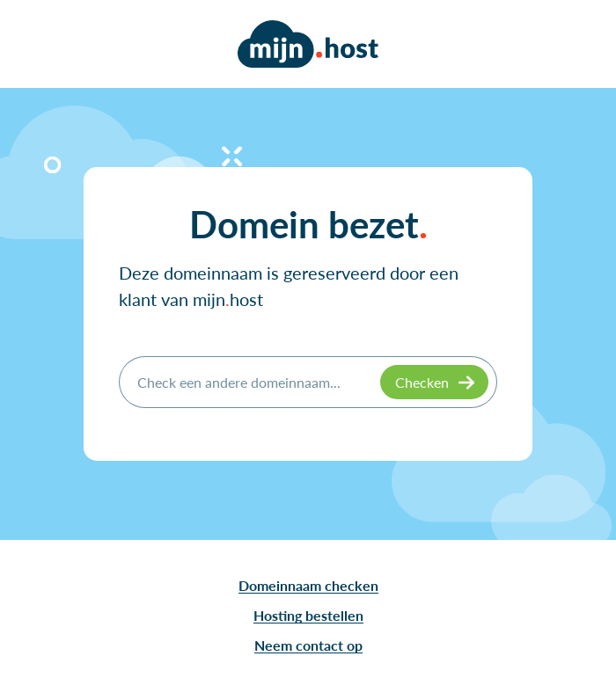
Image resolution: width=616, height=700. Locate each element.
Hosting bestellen (308, 615)
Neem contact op (308, 645)
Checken (422, 382)
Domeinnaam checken (308, 585)
